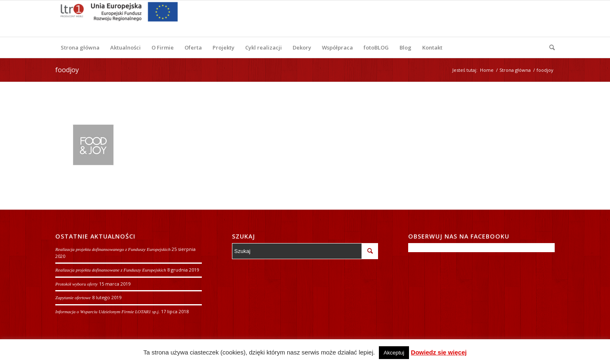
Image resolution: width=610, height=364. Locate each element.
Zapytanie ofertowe (73, 298)
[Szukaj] (549, 47)
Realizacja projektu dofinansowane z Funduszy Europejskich (111, 270)
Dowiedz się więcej (439, 352)
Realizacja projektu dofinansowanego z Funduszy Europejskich (113, 249)
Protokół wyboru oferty (77, 284)
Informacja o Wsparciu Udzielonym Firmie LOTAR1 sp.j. (108, 312)
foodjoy (67, 70)
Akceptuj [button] (394, 353)
